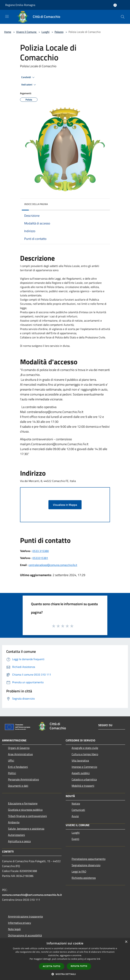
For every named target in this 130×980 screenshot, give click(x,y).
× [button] (126, 942)
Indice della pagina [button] (36, 204)
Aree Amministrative (20, 754)
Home (8, 32)
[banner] (65, 306)
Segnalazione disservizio (86, 865)
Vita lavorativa (80, 760)
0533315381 (40, 558)
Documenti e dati (18, 786)
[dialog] (65, 959)
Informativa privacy (20, 923)
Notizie (76, 804)
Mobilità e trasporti (83, 786)
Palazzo (59, 32)
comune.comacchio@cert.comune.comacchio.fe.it (32, 895)
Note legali (14, 929)
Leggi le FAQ (79, 871)
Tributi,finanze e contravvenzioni (27, 816)
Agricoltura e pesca (19, 841)
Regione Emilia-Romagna (20, 5)
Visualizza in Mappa (65, 505)
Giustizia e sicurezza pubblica (25, 810)
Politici (12, 773)
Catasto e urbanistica (84, 779)
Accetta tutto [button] (52, 966)
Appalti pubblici (81, 773)
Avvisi (75, 816)
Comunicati (78, 810)
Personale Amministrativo (23, 779)
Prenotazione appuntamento (89, 859)
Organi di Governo (19, 748)
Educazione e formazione (23, 803)
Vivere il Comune (27, 32)
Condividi (28, 77)
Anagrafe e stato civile (85, 748)
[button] (65, 974)
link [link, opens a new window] (99, 959)
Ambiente (14, 822)
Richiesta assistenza (84, 878)
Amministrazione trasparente (25, 916)
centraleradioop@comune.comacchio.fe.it (53, 565)
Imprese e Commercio (84, 767)
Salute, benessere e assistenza (26, 829)
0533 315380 (41, 551)
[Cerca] (123, 17)
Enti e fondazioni (18, 767)
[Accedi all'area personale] (115, 5)
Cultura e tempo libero (85, 754)
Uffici (11, 760)
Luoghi (45, 32)
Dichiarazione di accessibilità (25, 935)
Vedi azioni (29, 85)
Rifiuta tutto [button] (79, 966)
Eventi (75, 839)
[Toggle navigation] (7, 16)
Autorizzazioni (16, 835)
